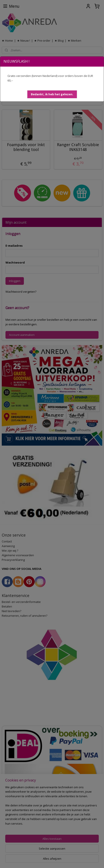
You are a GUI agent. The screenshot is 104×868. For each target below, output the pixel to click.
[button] (52, 94)
